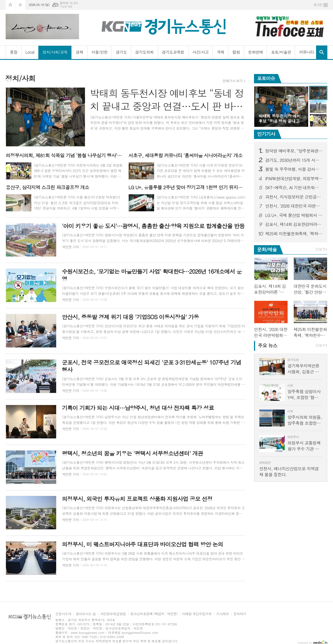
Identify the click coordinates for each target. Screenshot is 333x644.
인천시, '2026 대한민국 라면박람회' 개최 (294, 206)
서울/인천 (100, 52)
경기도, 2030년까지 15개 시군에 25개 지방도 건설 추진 (294, 160)
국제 (220, 52)
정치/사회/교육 (55, 52)
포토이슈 (266, 78)
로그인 (318, 5)
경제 (79, 52)
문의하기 (240, 614)
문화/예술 (267, 249)
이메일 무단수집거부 (197, 614)
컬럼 (236, 52)
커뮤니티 (307, 52)
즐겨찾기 (20, 5)
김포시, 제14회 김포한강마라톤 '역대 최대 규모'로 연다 (294, 224)
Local (30, 52)
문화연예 (256, 52)
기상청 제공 (66, 7)
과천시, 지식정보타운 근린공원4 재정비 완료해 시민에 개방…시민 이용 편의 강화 (294, 197)
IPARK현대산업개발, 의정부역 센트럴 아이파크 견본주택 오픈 (294, 179)
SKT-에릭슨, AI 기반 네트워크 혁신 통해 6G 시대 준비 (294, 188)
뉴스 (268, 345)
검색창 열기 (322, 52)
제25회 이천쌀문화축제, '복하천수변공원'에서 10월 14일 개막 (294, 234)
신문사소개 (63, 614)
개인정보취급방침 (113, 614)
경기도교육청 (173, 52)
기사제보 (223, 614)
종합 (14, 52)
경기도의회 (144, 52)
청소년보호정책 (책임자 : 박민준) (154, 614)
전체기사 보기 (233, 81)
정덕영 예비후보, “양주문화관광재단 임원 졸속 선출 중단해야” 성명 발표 (294, 151)
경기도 (121, 52)
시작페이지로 (10, 5)
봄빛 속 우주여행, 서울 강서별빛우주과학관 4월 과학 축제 (294, 169)
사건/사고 (201, 52)
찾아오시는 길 (86, 614)
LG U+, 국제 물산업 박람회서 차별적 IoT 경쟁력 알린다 (294, 215)
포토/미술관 (281, 52)
